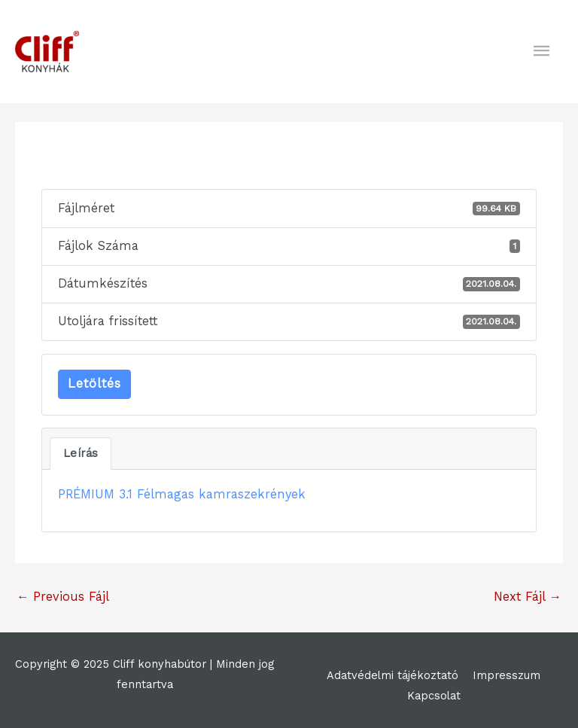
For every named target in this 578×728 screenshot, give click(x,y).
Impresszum (507, 675)
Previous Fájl (63, 597)
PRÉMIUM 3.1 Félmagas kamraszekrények (182, 494)
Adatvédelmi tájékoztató (392, 675)
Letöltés (94, 384)
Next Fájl (528, 597)
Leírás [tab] (81, 453)
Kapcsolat (434, 696)
